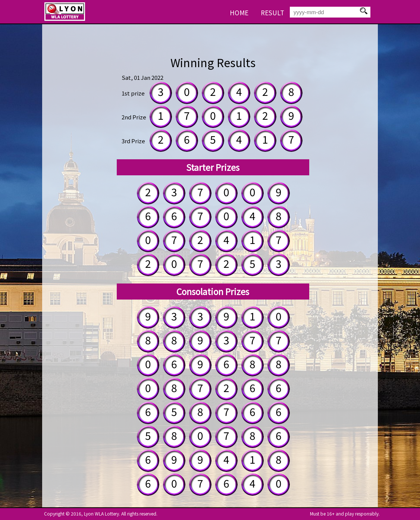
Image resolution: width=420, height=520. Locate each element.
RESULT (272, 12)
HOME (239, 12)
